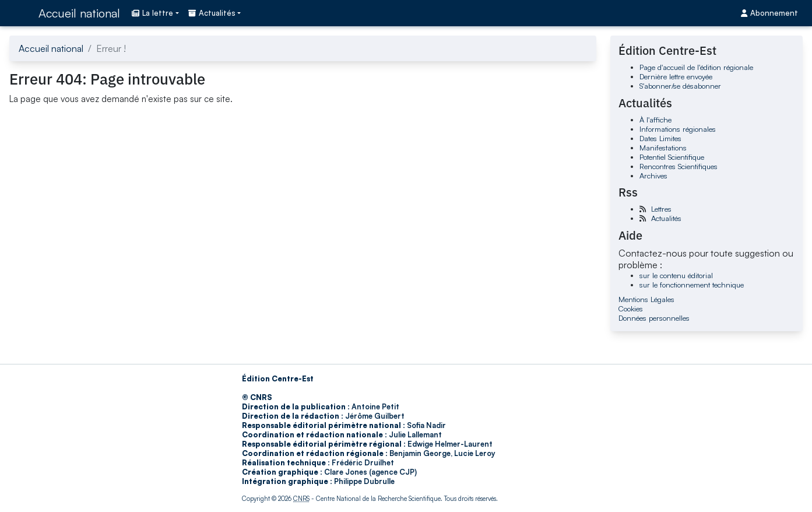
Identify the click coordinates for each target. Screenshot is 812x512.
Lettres (661, 209)
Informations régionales (678, 129)
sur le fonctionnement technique (692, 285)
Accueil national (79, 13)
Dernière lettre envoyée (676, 76)
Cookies (631, 308)
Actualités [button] (212, 13)
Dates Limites (660, 138)
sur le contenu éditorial (676, 275)
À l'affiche (655, 120)
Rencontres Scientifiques (679, 166)
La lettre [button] (152, 13)
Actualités (666, 218)
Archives (653, 176)
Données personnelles (654, 318)
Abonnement (769, 13)
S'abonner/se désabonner (680, 86)
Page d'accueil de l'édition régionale (696, 67)
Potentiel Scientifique (672, 157)
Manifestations (663, 148)
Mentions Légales (646, 299)
